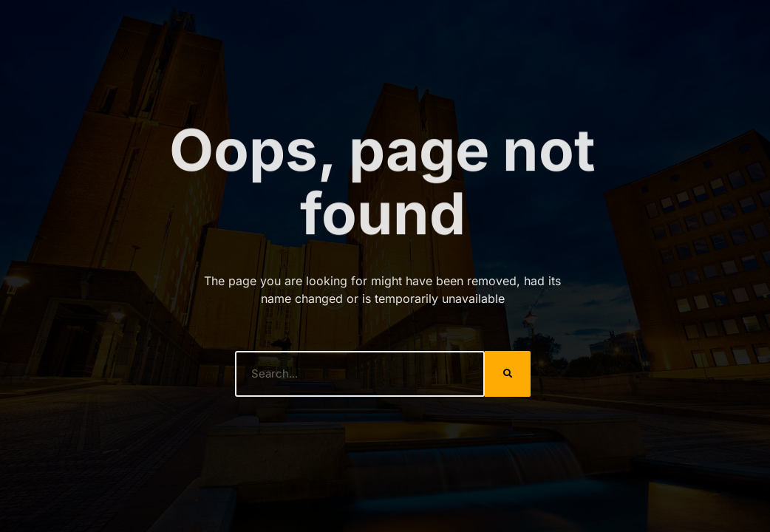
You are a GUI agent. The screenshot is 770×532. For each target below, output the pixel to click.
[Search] (508, 374)
